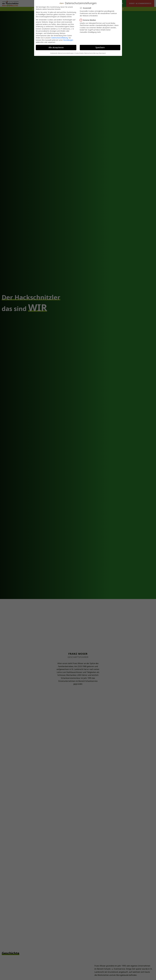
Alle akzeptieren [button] (56, 46)
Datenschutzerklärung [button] (91, 52)
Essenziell (86, 7)
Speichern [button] (100, 46)
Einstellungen (68, 39)
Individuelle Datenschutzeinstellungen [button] (62, 52)
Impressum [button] (102, 52)
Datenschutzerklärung (60, 37)
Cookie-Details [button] (79, 52)
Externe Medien (89, 19)
